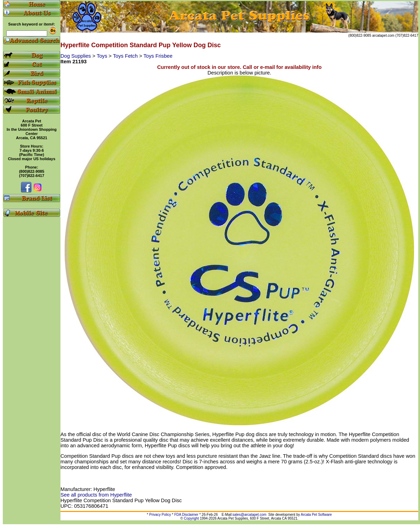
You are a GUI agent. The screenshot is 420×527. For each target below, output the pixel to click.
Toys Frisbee (158, 56)
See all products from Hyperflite (96, 495)
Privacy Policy (160, 515)
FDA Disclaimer (186, 515)
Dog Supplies (76, 56)
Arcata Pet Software (316, 515)
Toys (103, 56)
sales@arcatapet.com (249, 515)
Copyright (191, 518)
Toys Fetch (126, 56)
